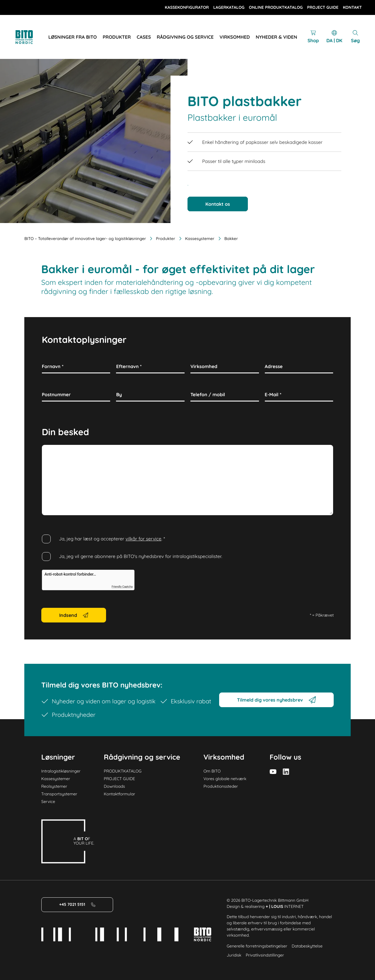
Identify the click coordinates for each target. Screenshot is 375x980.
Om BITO (212, 771)
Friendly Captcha (122, 587)
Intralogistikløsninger (61, 771)
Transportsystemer (59, 794)
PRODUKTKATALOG (123, 771)
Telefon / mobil (208, 394)
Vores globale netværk (225, 779)
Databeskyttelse (307, 946)
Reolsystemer (54, 786)
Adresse (274, 366)
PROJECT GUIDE (119, 779)
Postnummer (56, 394)
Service (48, 802)
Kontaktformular (119, 794)
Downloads (114, 786)
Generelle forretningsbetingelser (257, 946)
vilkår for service (144, 539)
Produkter (162, 239)
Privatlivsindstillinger (265, 955)
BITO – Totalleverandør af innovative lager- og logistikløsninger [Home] (85, 239)
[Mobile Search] (355, 37)
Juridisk (234, 955)
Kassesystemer (196, 239)
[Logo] (31, 37)
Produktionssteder (221, 786)
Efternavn (129, 366)
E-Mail (273, 394)
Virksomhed (204, 366)
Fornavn (53, 366)
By (119, 394)
